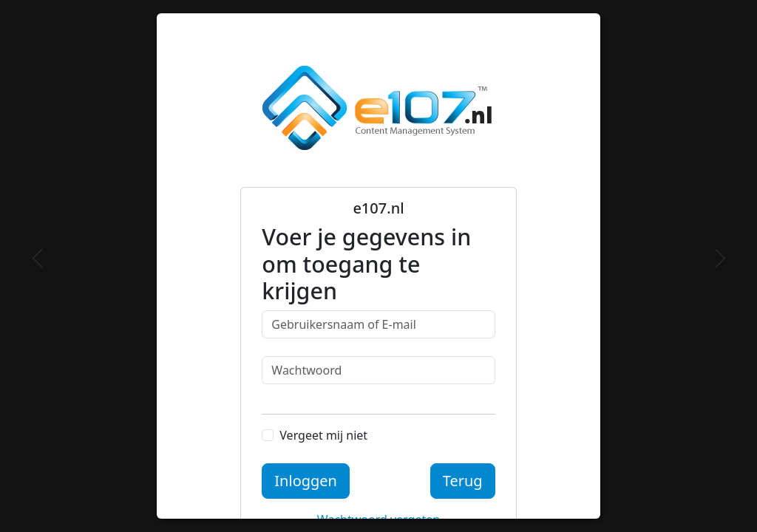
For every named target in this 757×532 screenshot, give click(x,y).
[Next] (720, 258)
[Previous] (37, 258)
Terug (463, 481)
